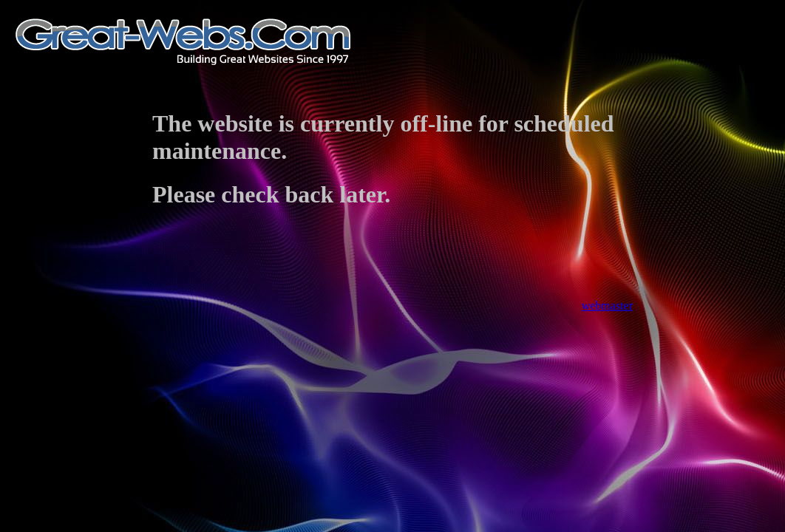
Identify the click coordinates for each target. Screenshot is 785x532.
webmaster (607, 306)
